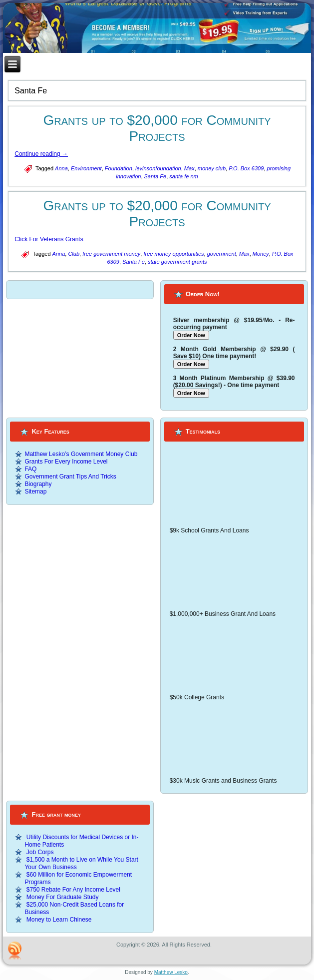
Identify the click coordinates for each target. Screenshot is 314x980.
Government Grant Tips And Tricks (70, 477)
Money (261, 254)
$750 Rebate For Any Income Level (73, 890)
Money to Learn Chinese (59, 920)
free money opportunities (173, 254)
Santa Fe (156, 176)
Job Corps (40, 852)
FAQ (30, 469)
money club (212, 168)
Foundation (119, 168)
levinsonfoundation (158, 168)
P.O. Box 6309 (246, 168)
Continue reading (41, 154)
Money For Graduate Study (63, 897)
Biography (38, 484)
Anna (61, 168)
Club (74, 254)
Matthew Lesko (171, 972)
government (222, 254)
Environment (86, 168)
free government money (111, 254)
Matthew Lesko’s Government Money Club (81, 454)
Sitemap (35, 491)
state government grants (177, 262)
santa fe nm (183, 176)
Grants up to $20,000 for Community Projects (157, 128)
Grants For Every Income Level (66, 462)
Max (189, 168)
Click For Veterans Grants (49, 239)
